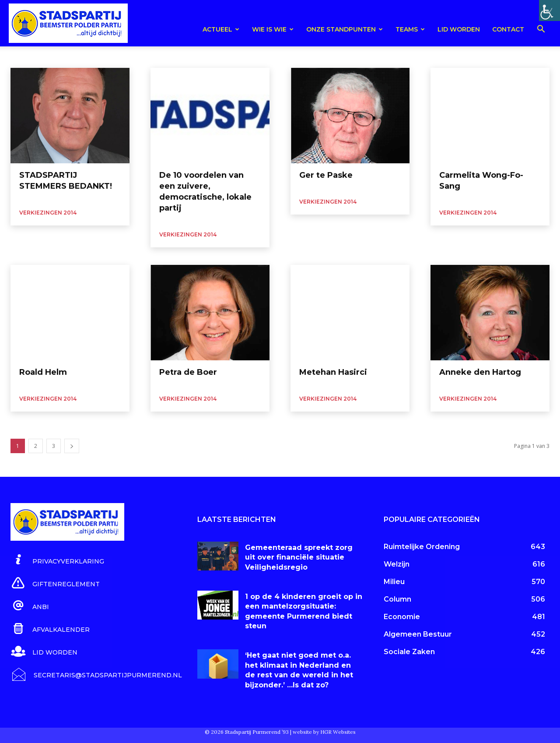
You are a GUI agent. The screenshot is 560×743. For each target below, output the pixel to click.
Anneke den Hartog (480, 372)
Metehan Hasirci (333, 372)
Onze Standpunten (345, 29)
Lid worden (459, 29)
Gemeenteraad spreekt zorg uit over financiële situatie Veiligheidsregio (299, 557)
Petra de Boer (188, 372)
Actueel (221, 29)
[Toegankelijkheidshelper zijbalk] (549, 11)
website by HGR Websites (324, 732)
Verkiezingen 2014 (48, 213)
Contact (508, 29)
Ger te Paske (326, 175)
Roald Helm (43, 372)
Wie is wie (273, 29)
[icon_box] (57, 560)
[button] (541, 30)
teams (410, 29)
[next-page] (72, 446)
